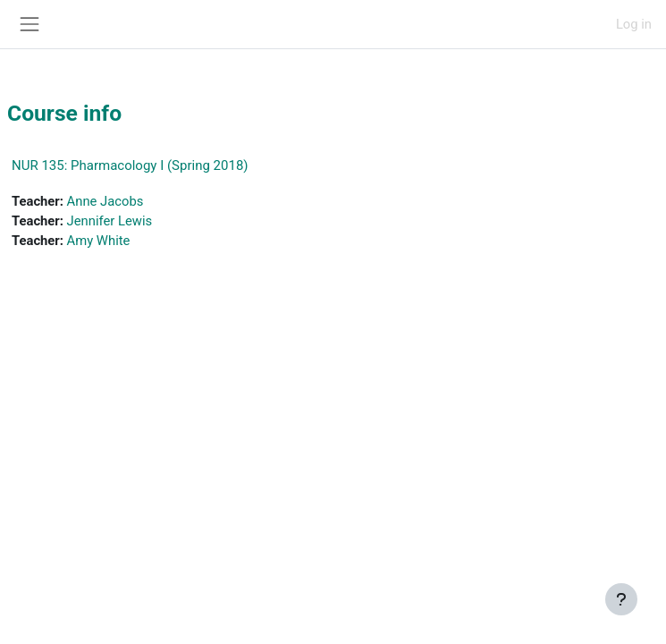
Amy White (99, 241)
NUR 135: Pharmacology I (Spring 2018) (130, 165)
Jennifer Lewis (110, 221)
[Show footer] (621, 599)
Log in (634, 24)
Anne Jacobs (105, 201)
